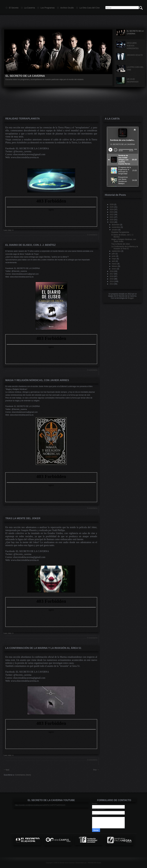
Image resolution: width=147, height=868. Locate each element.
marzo (114, 264)
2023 (112, 212)
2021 (112, 217)
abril (114, 261)
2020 (112, 220)
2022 (112, 215)
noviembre (116, 227)
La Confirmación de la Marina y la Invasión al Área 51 (43, 648)
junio (114, 256)
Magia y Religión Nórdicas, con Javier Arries (37, 380)
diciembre (116, 225)
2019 (112, 222)
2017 (112, 274)
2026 (112, 204)
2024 (112, 210)
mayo (114, 259)
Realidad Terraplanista (23, 119)
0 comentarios (92, 235)
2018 (112, 271)
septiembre (116, 251)
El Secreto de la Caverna (66, 863)
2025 (112, 207)
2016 (112, 276)
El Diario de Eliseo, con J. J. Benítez (31, 245)
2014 (112, 281)
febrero (115, 266)
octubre (115, 230)
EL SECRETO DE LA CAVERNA (25, 76)
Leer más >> (9, 230)
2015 (112, 279)
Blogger (131, 298)
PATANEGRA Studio (94, 863)
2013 (112, 284)
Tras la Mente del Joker (23, 518)
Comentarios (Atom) (23, 775)
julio (113, 254)
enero (114, 269)
